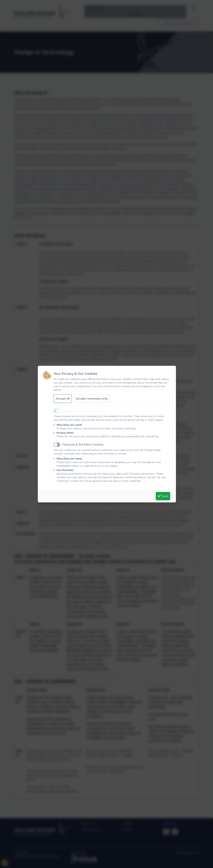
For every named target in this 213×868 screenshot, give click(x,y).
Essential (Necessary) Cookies (83, 411)
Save (163, 496)
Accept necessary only (92, 399)
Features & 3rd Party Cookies (83, 445)
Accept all (63, 399)
